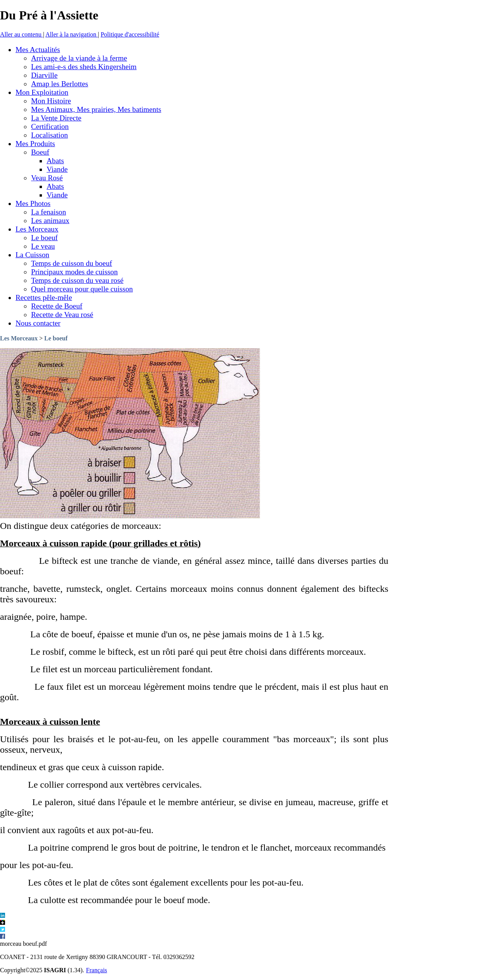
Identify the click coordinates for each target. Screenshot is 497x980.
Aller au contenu (22, 34)
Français (97, 970)
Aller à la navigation (72, 34)
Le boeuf (56, 338)
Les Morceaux (19, 338)
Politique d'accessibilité (130, 34)
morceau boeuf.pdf (23, 944)
